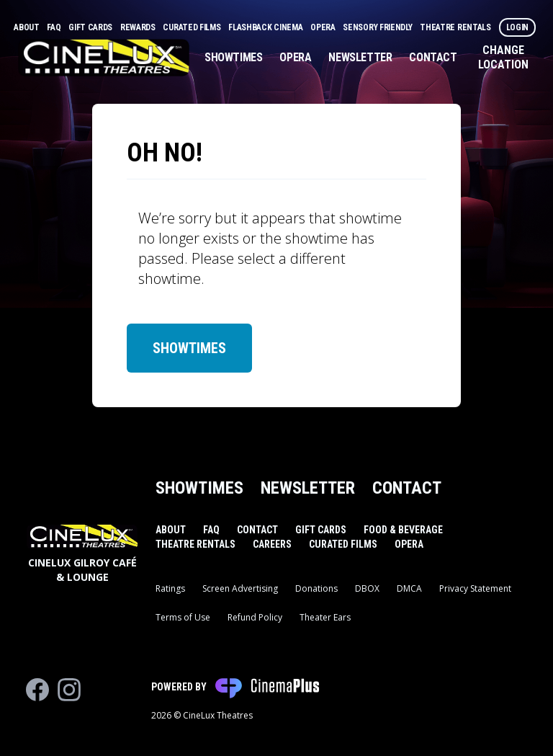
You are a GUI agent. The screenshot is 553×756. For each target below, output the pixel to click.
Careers (272, 544)
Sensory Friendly (378, 27)
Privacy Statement (475, 588)
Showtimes (233, 57)
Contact (433, 57)
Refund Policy (255, 617)
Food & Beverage (403, 530)
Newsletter (360, 57)
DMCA (409, 588)
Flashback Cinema (266, 27)
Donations (316, 588)
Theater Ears (325, 617)
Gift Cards (91, 27)
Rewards (139, 27)
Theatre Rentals (456, 27)
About (27, 27)
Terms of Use (183, 617)
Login (518, 27)
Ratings (170, 588)
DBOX (367, 588)
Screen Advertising (240, 588)
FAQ (55, 27)
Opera (324, 27)
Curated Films (193, 27)
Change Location (503, 57)
